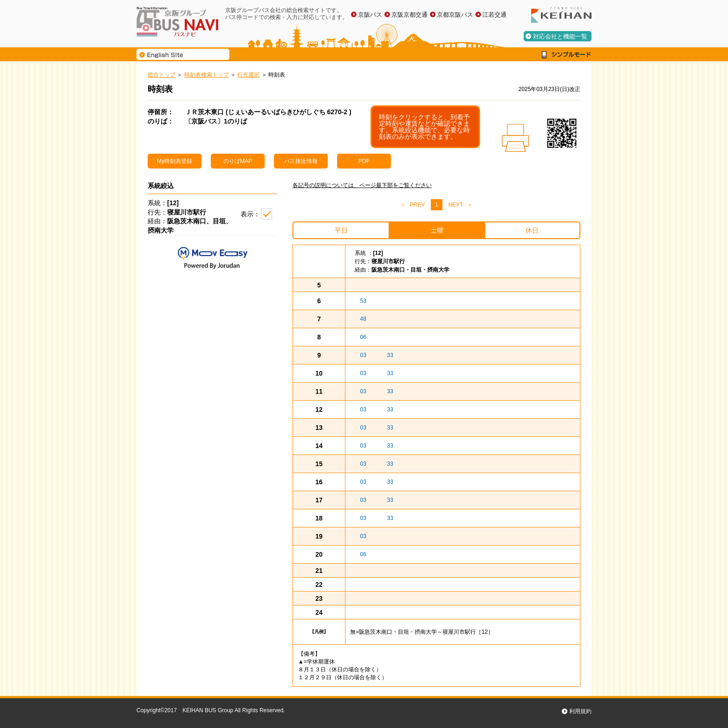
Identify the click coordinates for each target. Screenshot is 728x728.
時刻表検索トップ (207, 75)
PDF (364, 161)
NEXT (456, 205)
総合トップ (162, 75)
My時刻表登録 (175, 161)
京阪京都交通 (409, 15)
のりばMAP (238, 161)
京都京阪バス (455, 15)
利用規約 (580, 711)
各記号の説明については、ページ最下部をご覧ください (362, 185)
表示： (250, 214)
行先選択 (248, 75)
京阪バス (370, 15)
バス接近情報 (301, 161)
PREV (417, 205)
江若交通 (494, 15)
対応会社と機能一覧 (560, 36)
